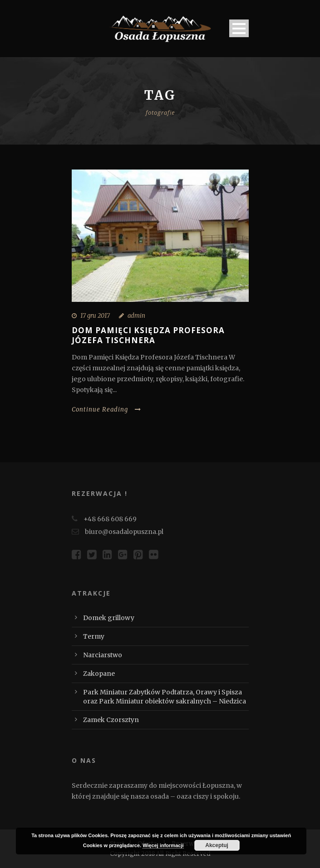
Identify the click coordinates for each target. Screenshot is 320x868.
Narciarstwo (103, 655)
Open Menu (239, 28)
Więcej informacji (163, 845)
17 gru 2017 (95, 316)
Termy (94, 636)
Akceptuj (217, 845)
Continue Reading (106, 410)
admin (136, 316)
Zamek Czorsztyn (111, 720)
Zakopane (99, 674)
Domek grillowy (109, 618)
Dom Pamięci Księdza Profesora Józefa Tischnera (148, 335)
